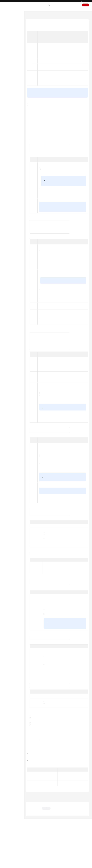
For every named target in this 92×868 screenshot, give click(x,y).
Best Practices (10, 146)
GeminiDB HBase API (11, 162)
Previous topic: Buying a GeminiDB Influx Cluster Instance (42, 838)
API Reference (8, 171)
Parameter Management (14, 121)
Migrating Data (12, 89)
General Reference (10, 182)
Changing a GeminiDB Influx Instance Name (76, 794)
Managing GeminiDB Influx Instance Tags (15, 138)
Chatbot (29, 857)
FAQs (8, 152)
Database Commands (13, 105)
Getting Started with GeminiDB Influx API (14, 44)
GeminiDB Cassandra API (12, 155)
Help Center (29, 15)
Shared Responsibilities (11, 188)
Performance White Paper (13, 149)
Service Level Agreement (11, 191)
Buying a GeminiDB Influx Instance (15, 58)
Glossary (7, 185)
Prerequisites (31, 37)
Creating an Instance (34, 817)
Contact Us (55, 5)
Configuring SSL (71, 662)
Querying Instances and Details (36, 826)
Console (72, 5)
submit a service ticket (36, 126)
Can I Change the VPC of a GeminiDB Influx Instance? (41, 801)
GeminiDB (36, 15)
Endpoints (7, 197)
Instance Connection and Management (14, 81)
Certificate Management (14, 113)
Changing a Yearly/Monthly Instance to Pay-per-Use (68, 206)
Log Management (13, 124)
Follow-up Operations (34, 44)
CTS (9, 132)
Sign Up (86, 5)
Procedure (31, 41)
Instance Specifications (50, 410)
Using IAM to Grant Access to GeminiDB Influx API (15, 53)
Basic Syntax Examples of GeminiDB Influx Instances (15, 85)
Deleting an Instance (34, 822)
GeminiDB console (40, 163)
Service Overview (9, 29)
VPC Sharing (70, 504)
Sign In (78, 5)
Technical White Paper (11, 168)
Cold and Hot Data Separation (13, 109)
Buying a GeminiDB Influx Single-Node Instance (15, 75)
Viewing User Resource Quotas (14, 143)
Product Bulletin (9, 26)
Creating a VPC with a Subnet (69, 494)
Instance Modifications (14, 102)
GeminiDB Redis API (10, 32)
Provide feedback (57, 852)
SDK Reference (9, 174)
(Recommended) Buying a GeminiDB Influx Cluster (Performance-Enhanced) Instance (16, 64)
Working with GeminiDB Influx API (14, 49)
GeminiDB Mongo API (11, 165)
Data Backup (11, 115)
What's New (8, 23)
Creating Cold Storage (44, 437)
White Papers (8, 194)
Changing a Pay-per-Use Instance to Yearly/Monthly (64, 228)
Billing (8, 40)
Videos (6, 177)
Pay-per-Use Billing (77, 135)
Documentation (64, 5)
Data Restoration (12, 118)
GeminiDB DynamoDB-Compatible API (11, 159)
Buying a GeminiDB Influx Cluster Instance (15, 70)
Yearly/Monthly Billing (77, 138)
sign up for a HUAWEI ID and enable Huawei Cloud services (65, 147)
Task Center (11, 134)
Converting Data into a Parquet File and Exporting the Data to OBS (15, 93)
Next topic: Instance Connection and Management (40, 840)
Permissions (8, 200)
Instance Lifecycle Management (12, 99)
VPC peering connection (67, 514)
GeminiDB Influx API (10, 35)
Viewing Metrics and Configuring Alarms (13, 128)
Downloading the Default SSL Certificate (75, 649)
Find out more (60, 866)
